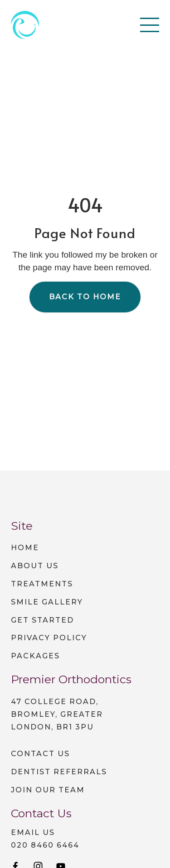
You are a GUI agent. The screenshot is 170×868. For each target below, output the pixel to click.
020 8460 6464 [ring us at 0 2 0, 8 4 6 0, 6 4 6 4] (45, 845)
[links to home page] (25, 25)
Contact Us (40, 754)
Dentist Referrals (59, 772)
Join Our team (48, 790)
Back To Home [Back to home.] (85, 297)
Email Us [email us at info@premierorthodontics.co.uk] (33, 833)
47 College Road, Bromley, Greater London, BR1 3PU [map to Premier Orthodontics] (57, 714)
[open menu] (150, 25)
